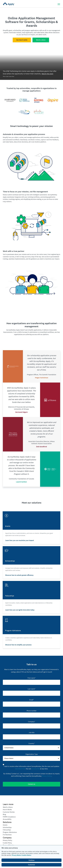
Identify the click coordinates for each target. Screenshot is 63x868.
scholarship (17, 30)
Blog (4, 814)
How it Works (7, 810)
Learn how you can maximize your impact (20, 540)
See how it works (22, 40)
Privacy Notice (16, 855)
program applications (32, 30)
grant (10, 30)
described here (20, 769)
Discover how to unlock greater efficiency (19, 575)
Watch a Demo (8, 807)
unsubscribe (36, 769)
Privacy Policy (8, 840)
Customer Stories (9, 812)
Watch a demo (41, 40)
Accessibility (7, 819)
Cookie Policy (7, 843)
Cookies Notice (26, 855)
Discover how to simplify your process (18, 645)
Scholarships (7, 827)
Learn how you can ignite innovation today (20, 610)
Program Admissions (10, 832)
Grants (5, 825)
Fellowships (7, 830)
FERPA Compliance (9, 817)
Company (7, 838)
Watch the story (47, 74)
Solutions (7, 822)
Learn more (8, 804)
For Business (7, 835)
